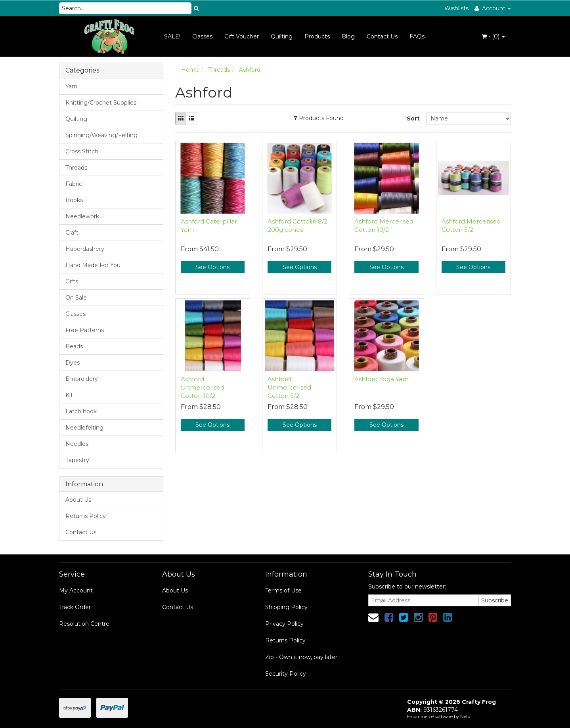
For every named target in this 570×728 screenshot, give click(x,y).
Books (74, 200)
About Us (78, 500)
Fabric (74, 184)
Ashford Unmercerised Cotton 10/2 (203, 387)
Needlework (82, 216)
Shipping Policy (286, 607)
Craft (72, 233)
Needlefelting (84, 428)
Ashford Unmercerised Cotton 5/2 (289, 387)
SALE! (172, 36)
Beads (74, 346)
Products (317, 36)
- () (493, 36)
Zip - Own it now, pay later (301, 657)
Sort (413, 118)
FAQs (417, 36)
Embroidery (82, 379)
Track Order (75, 607)
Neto (465, 717)
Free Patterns (85, 330)
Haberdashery (85, 249)
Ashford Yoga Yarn (382, 379)
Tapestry (77, 460)
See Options (212, 267)
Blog (348, 36)
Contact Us (382, 36)
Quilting (282, 36)
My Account (76, 590)
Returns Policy (86, 516)
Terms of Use (283, 590)
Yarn (71, 86)
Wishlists (456, 8)
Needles (77, 444)
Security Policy (286, 674)
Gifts (72, 281)
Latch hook (81, 411)
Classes (202, 36)
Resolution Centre (84, 624)
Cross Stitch (82, 151)
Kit (69, 395)
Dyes (73, 363)
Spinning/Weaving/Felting (101, 135)
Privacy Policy (284, 624)
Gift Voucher (242, 36)
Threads (76, 168)
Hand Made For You (93, 265)
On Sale (76, 298)
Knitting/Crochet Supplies (101, 103)
